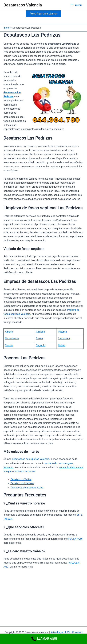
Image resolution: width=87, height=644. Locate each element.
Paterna (62, 332)
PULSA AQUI (75, 539)
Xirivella (40, 332)
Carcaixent (64, 338)
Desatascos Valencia (23, 5)
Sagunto (41, 345)
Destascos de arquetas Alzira (27, 488)
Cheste (9, 345)
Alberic (9, 332)
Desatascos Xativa (21, 479)
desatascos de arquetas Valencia (31, 459)
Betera (62, 345)
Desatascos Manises (22, 483)
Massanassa (12, 338)
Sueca (39, 338)
